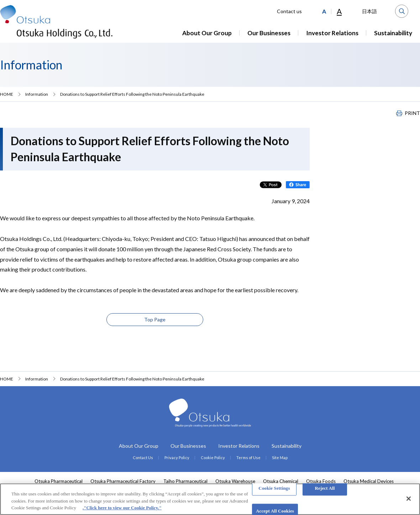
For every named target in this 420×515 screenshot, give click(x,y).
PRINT (412, 113)
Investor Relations (332, 33)
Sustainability (393, 33)
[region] (210, 499)
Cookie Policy (213, 458)
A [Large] (339, 11)
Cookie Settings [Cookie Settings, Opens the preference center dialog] (274, 488)
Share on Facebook (298, 185)
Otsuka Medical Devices (369, 481)
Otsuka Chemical (281, 481)
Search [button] (402, 11)
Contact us (289, 11)
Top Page (155, 319)
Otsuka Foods (321, 481)
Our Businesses (269, 33)
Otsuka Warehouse (235, 481)
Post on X (271, 185)
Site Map (280, 458)
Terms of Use (248, 458)
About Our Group (207, 33)
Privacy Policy (177, 458)
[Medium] (324, 11)
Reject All (325, 488)
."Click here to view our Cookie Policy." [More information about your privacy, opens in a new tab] (122, 508)
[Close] (409, 499)
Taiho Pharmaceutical (185, 481)
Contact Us (143, 458)
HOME (7, 94)
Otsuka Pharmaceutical (59, 481)
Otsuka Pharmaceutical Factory (123, 481)
